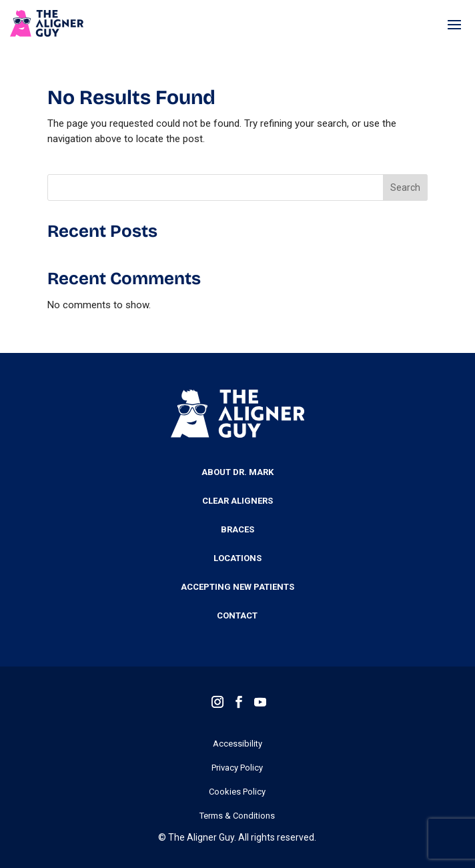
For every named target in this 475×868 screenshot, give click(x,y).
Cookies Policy (237, 792)
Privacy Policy (237, 768)
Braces (238, 530)
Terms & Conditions (237, 816)
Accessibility (238, 744)
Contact (237, 616)
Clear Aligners (238, 501)
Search (405, 187)
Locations (238, 558)
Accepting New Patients (238, 587)
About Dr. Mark (238, 472)
